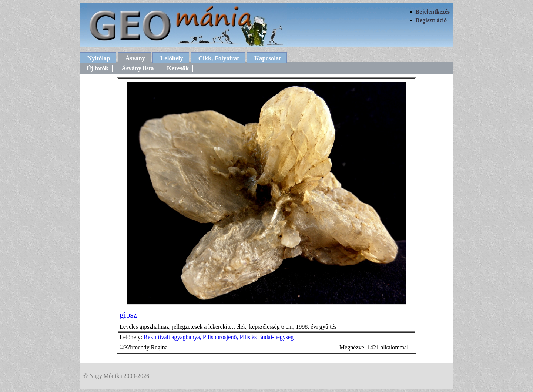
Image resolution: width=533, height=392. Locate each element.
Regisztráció (431, 20)
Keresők (178, 68)
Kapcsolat (268, 58)
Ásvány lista (138, 68)
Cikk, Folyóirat (219, 58)
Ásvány (135, 58)
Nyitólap (99, 58)
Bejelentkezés (433, 12)
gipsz (128, 315)
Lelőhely (172, 58)
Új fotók (98, 68)
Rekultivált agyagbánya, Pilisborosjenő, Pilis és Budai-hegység (219, 337)
